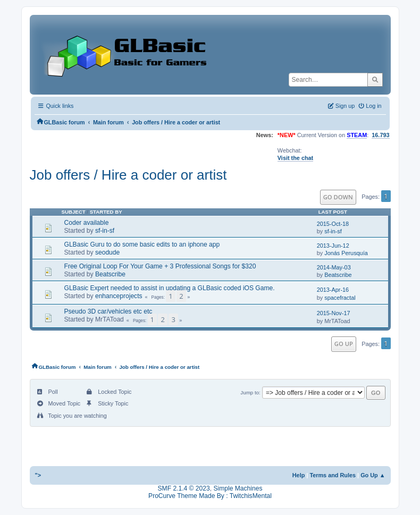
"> (38, 475)
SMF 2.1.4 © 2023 (184, 488)
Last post (333, 212)
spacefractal (340, 298)
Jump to (250, 392)
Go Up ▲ (373, 475)
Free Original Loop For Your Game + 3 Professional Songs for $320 (160, 266)
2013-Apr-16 (333, 290)
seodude (107, 252)
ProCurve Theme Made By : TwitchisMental (210, 496)
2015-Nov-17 (334, 313)
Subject (74, 212)
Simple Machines (238, 488)
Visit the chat (295, 158)
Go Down (338, 197)
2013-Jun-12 (333, 246)
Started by (106, 212)
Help (299, 475)
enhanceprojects (119, 296)
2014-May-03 (334, 267)
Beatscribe (110, 274)
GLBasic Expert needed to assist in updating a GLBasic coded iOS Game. (170, 288)
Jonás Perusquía (346, 253)
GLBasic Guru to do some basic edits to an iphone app (142, 244)
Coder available (87, 223)
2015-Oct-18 (333, 224)
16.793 (380, 135)
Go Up (344, 344)
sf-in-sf (105, 231)
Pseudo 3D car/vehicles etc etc (108, 311)
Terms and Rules (333, 475)
